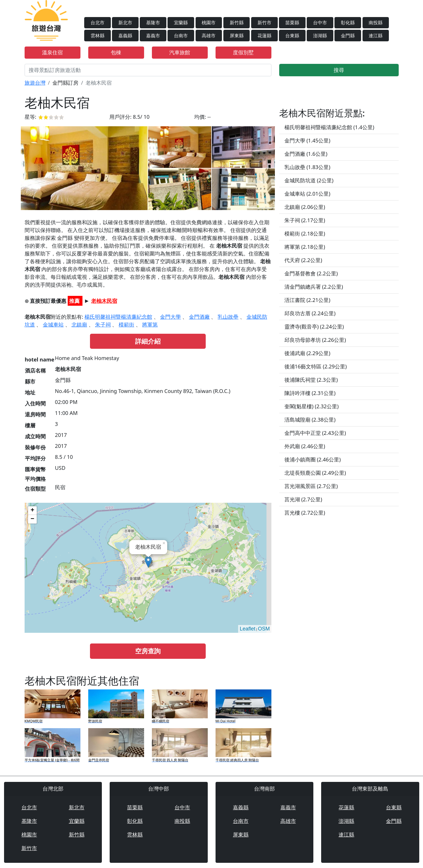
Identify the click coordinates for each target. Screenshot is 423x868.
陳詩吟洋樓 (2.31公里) (310, 393)
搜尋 (339, 70)
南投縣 (376, 23)
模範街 (126, 324)
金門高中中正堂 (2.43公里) (315, 433)
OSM (264, 629)
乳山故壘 (228, 317)
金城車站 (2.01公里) (307, 194)
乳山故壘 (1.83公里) (307, 167)
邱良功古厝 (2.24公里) (310, 313)
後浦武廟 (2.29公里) (307, 353)
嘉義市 (153, 36)
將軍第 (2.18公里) (305, 247)
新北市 (125, 23)
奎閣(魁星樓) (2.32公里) (312, 406)
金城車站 (53, 324)
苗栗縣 (292, 23)
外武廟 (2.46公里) (305, 446)
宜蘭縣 (181, 23)
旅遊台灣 (35, 83)
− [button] (32, 519)
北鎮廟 (79, 324)
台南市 (181, 36)
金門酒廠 (199, 317)
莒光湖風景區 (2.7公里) (311, 486)
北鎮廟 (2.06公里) (305, 207)
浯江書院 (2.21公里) (307, 300)
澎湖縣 (320, 36)
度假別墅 (243, 52)
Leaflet (247, 629)
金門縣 (348, 36)
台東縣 (292, 36)
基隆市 (153, 23)
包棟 (116, 52)
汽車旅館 (180, 52)
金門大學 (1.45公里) (307, 140)
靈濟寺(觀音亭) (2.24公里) (314, 327)
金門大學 (170, 317)
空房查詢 (148, 651)
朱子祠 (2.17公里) (305, 220)
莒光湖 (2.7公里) (303, 499)
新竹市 (264, 23)
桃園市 (209, 23)
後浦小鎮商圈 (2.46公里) (313, 459)
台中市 (320, 23)
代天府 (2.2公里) (303, 260)
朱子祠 (103, 324)
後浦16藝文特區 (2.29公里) (316, 366)
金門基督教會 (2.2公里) (311, 273)
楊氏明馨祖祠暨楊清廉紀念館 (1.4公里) (329, 127)
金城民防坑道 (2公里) (309, 180)
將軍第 (150, 324)
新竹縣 (237, 23)
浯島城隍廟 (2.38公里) (310, 420)
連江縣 (376, 36)
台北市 (98, 23)
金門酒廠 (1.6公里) (306, 154)
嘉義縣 (125, 36)
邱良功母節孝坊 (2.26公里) (315, 340)
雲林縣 (98, 36)
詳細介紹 (148, 341)
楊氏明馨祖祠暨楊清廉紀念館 (118, 317)
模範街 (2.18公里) (305, 233)
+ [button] (32, 511)
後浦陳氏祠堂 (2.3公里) (311, 380)
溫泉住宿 (52, 52)
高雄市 (209, 36)
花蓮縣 (264, 36)
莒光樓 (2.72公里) (305, 513)
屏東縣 (237, 36)
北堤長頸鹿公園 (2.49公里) (315, 473)
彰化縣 (348, 23)
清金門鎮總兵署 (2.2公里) (314, 287)
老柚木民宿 (104, 301)
